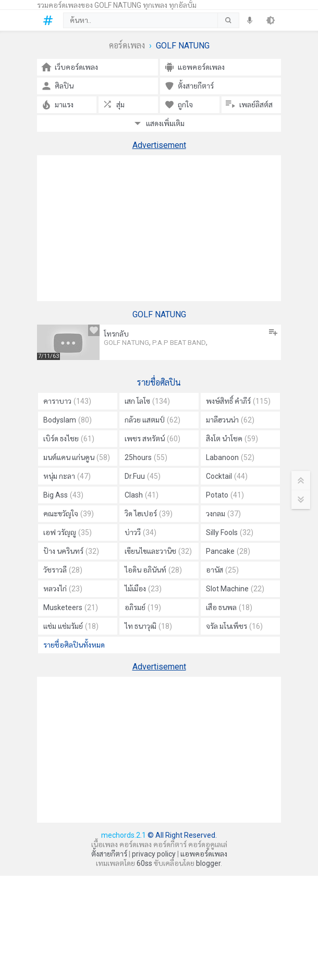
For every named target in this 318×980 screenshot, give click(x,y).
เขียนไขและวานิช (158, 551)
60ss (144, 863)
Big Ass (63, 495)
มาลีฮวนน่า (230, 420)
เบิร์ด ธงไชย (69, 439)
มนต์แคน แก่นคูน (77, 457)
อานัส (222, 570)
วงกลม (223, 514)
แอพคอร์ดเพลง (204, 854)
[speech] (250, 20)
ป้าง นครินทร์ (71, 551)
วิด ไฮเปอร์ (149, 514)
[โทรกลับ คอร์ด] (68, 342)
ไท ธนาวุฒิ (148, 626)
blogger (208, 863)
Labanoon (230, 457)
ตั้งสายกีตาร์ (109, 854)
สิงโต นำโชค (232, 439)
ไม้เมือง (143, 589)
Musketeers (71, 607)
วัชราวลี (63, 570)
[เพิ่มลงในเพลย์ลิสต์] (273, 332)
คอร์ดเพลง (127, 46)
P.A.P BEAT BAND (179, 343)
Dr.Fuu (143, 476)
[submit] (228, 20)
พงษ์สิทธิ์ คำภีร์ (238, 401)
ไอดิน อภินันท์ (153, 570)
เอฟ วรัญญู (68, 532)
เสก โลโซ (147, 401)
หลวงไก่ (63, 589)
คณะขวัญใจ (69, 514)
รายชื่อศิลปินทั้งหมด (74, 645)
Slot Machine (235, 589)
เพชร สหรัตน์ (152, 439)
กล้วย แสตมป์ (152, 420)
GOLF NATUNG (126, 343)
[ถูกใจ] (94, 330)
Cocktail (227, 476)
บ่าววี (140, 532)
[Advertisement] (159, 228)
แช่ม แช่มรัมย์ (71, 626)
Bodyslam (68, 420)
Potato (225, 495)
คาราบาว (67, 401)
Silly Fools (230, 532)
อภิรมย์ (143, 607)
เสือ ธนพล (229, 607)
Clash (142, 495)
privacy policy (154, 854)
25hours (146, 457)
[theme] (271, 20)
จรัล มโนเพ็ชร (234, 626)
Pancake (228, 551)
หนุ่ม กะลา (67, 476)
